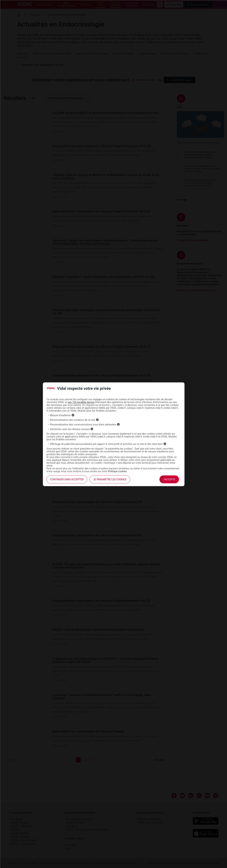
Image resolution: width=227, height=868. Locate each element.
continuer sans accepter (67, 479)
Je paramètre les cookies (110, 479)
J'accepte (169, 479)
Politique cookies (117, 471)
